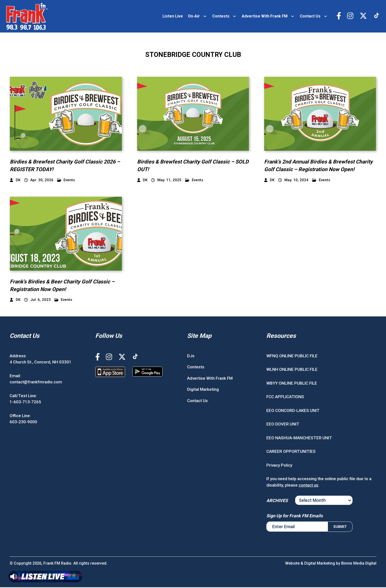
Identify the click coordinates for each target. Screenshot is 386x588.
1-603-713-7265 (25, 403)
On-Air (193, 16)
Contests (220, 16)
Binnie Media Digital (359, 564)
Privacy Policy (279, 466)
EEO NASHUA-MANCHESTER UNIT (299, 438)
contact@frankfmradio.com (36, 383)
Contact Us (309, 16)
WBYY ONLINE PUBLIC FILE (292, 384)
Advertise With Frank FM (264, 16)
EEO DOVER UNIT (283, 425)
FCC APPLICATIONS (285, 397)
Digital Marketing (203, 390)
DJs (191, 356)
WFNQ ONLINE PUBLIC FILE (292, 356)
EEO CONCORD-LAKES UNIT (293, 411)
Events (66, 181)
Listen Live (172, 16)
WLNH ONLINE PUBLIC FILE (292, 370)
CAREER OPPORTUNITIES (291, 452)
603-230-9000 (23, 423)
